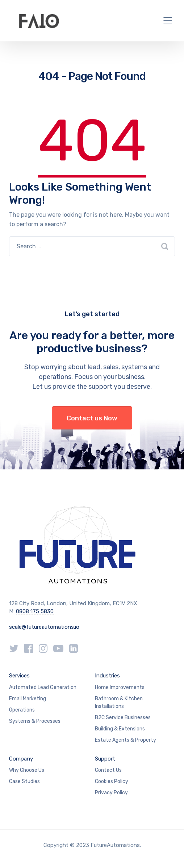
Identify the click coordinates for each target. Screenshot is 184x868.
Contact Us (108, 770)
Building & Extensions (120, 729)
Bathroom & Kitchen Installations (119, 702)
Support (105, 759)
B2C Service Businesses (123, 718)
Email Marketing (28, 699)
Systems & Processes (35, 721)
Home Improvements (120, 687)
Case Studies (24, 781)
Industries (107, 676)
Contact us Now (92, 418)
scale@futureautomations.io (44, 627)
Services (19, 676)
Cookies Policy (112, 781)
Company (21, 759)
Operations (22, 710)
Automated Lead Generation (43, 687)
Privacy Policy (111, 793)
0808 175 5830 (35, 611)
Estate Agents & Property (126, 740)
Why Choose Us (27, 770)
